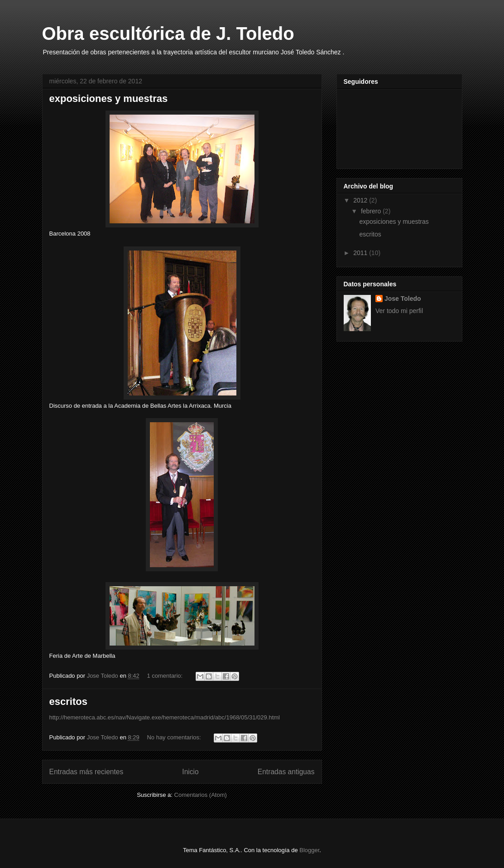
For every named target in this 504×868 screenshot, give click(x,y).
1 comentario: (165, 676)
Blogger (309, 850)
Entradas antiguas (286, 772)
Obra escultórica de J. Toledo (168, 34)
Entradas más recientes (86, 772)
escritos (68, 702)
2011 (361, 253)
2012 (361, 200)
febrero (372, 211)
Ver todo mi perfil (399, 311)
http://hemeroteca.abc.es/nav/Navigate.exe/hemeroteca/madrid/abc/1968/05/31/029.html (165, 717)
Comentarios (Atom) (201, 795)
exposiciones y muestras (109, 99)
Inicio (190, 772)
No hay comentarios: (175, 737)
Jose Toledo (403, 299)
